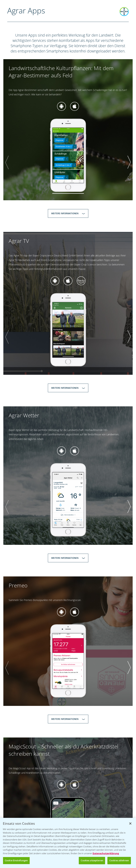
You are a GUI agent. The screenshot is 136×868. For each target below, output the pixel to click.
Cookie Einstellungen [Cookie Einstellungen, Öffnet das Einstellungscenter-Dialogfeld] (16, 861)
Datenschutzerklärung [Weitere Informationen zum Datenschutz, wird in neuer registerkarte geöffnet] (106, 854)
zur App (61, 106)
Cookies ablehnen (119, 861)
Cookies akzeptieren (92, 861)
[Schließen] (130, 824)
